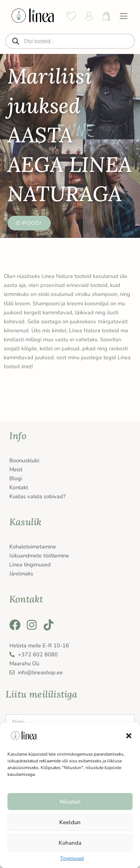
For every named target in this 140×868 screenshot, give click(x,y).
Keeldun (70, 822)
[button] (129, 736)
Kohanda (70, 843)
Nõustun (70, 802)
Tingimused (72, 858)
